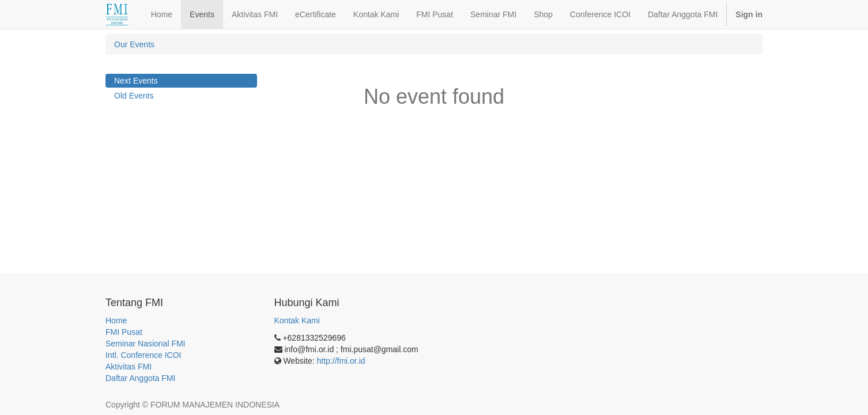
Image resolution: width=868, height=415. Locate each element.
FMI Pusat (124, 332)
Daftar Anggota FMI (140, 378)
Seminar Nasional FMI (146, 344)
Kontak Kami (297, 320)
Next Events (136, 81)
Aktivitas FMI (129, 367)
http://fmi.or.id (341, 361)
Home (116, 320)
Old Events (134, 96)
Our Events (134, 44)
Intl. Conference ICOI (144, 355)
